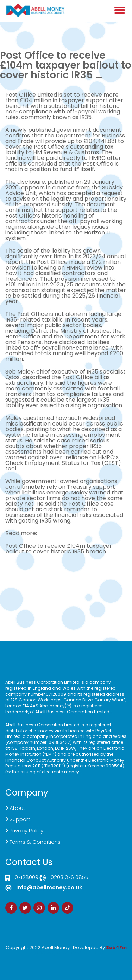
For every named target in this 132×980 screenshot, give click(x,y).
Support (20, 819)
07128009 (27, 878)
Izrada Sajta (45, 952)
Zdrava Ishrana (83, 952)
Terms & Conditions (35, 842)
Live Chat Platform (66, 580)
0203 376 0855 (70, 878)
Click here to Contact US (66, 574)
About (17, 808)
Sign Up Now (66, 596)
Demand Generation (66, 585)
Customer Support (66, 591)
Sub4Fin (116, 947)
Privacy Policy (26, 830)
